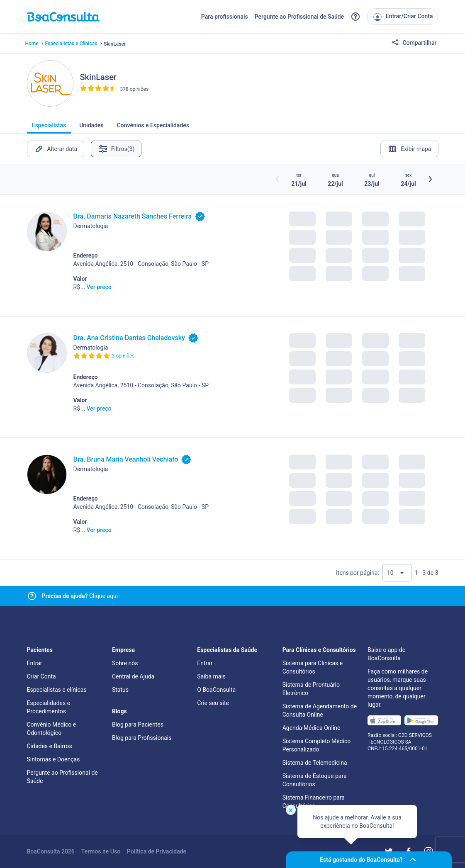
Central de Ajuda (133, 676)
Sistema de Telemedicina (315, 763)
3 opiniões (123, 356)
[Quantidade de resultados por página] (397, 573)
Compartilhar (414, 43)
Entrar (35, 663)
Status (120, 690)
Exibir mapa (409, 149)
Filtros (116, 149)
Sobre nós (125, 663)
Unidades (91, 128)
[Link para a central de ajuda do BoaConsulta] (355, 17)
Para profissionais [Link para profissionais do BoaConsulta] (225, 17)
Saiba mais (211, 676)
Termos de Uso (101, 851)
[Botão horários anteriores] (278, 179)
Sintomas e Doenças (54, 759)
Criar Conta (41, 676)
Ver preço (99, 287)
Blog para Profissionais (142, 738)
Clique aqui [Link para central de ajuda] (80, 596)
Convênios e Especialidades (153, 128)
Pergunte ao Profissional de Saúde (299, 17)
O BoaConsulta (216, 690)
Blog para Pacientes (138, 725)
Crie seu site (213, 703)
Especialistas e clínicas (57, 690)
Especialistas (49, 128)
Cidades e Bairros (50, 746)
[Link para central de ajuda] (32, 596)
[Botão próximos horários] (430, 179)
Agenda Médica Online (312, 728)
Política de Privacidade (157, 851)
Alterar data (56, 149)
